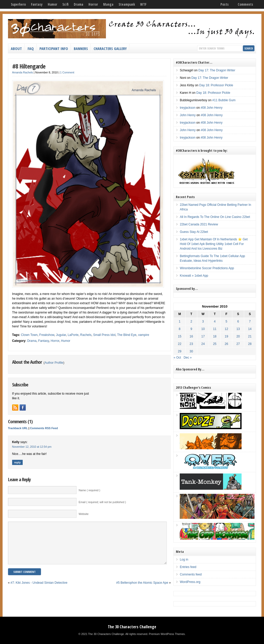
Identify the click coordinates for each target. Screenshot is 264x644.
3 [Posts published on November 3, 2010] (203, 321)
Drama (79, 4)
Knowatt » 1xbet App (194, 276)
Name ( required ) (89, 490)
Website (84, 514)
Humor (52, 4)
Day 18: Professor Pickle (216, 85)
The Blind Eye (127, 335)
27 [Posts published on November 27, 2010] (238, 344)
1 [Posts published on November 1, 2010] (180, 321)
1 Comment (67, 72)
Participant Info (54, 48)
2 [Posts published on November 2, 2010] (191, 321)
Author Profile (54, 363)
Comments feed (191, 574)
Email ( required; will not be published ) (102, 502)
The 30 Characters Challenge (132, 627)
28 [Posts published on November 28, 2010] (250, 344)
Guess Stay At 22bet (194, 232)
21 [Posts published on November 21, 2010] (250, 336)
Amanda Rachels (23, 72)
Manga (108, 4)
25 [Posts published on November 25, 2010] (215, 344)
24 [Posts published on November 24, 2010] (203, 344)
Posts (225, 4)
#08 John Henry (212, 108)
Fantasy (37, 4)
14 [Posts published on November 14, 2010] (250, 329)
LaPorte (73, 335)
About (16, 48)
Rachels (86, 335)
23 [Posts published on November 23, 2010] (191, 344)
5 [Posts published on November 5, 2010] (226, 321)
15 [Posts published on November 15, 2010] (180, 336)
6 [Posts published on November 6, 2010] (238, 321)
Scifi (65, 4)
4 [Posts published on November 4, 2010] (215, 321)
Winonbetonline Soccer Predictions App (207, 268)
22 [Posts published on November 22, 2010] (180, 344)
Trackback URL (18, 428)
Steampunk (127, 4)
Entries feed (188, 567)
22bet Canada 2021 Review (199, 224)
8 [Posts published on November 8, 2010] (180, 329)
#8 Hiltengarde (29, 66)
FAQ (31, 48)
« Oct (177, 358)
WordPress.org (190, 582)
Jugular (61, 335)
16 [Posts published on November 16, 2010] (191, 336)
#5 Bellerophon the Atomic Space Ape (142, 590)
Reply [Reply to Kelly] (17, 462)
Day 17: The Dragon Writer (217, 70)
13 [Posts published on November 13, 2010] (238, 329)
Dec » (188, 358)
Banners (81, 48)
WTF (143, 4)
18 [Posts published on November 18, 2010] (215, 336)
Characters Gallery (110, 48)
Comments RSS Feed (44, 428)
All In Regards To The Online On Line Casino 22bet (215, 217)
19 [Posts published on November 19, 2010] (226, 336)
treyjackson (188, 108)
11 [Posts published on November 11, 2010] (215, 329)
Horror (93, 4)
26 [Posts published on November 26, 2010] (226, 344)
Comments (245, 4)
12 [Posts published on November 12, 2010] (226, 329)
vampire (144, 335)
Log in (184, 560)
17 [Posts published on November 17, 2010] (203, 336)
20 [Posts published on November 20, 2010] (238, 336)
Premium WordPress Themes (167, 634)
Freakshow (47, 335)
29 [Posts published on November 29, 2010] (180, 351)
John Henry (188, 115)
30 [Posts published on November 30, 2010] (191, 351)
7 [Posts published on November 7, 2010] (250, 321)
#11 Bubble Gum (224, 100)
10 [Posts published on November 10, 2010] (203, 329)
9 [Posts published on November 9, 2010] (191, 329)
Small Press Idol (104, 335)
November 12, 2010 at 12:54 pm (32, 447)
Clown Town (29, 335)
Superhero (18, 4)
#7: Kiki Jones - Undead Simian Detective (39, 590)
